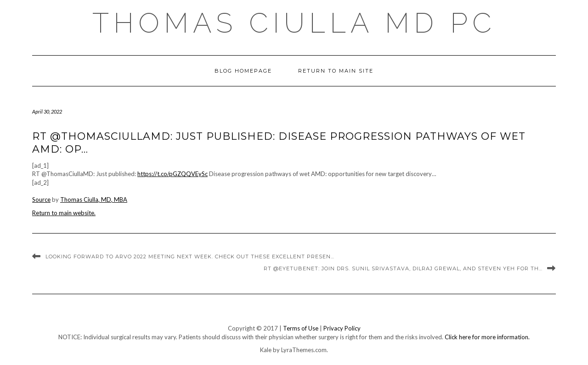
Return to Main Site (336, 71)
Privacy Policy (342, 328)
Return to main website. (64, 213)
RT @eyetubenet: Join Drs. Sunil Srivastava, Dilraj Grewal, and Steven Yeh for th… (403, 268)
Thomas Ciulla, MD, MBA (94, 200)
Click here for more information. (487, 337)
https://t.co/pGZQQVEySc (172, 174)
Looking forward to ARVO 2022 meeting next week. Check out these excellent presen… (190, 257)
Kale (266, 350)
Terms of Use (301, 328)
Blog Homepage (243, 71)
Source (41, 200)
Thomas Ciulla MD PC (294, 23)
